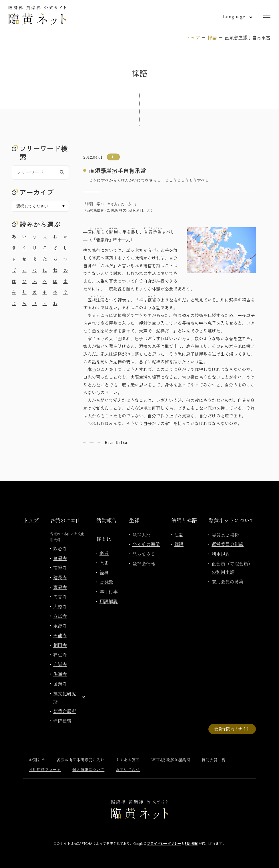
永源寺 (60, 626)
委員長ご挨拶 (225, 535)
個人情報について (88, 769)
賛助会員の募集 (228, 582)
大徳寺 (60, 606)
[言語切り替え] (233, 16)
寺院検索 (62, 721)
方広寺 (60, 616)
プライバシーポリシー (164, 843)
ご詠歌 (106, 582)
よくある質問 (128, 760)
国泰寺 (60, 684)
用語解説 (109, 601)
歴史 (104, 563)
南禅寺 (60, 568)
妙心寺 (60, 548)
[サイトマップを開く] (267, 16)
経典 (104, 572)
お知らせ (37, 760)
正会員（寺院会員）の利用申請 (232, 568)
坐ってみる (144, 554)
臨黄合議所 (65, 711)
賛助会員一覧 (214, 760)
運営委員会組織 (228, 544)
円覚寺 (60, 597)
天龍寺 (60, 635)
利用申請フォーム (45, 769)
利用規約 (221, 554)
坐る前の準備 (146, 544)
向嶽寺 (60, 664)
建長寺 (60, 577)
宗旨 (104, 553)
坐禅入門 (142, 535)
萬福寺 (60, 558)
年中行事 (109, 592)
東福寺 (60, 587)
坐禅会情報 (144, 564)
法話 (179, 535)
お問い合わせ (128, 769)
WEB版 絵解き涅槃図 (171, 760)
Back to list (116, 442)
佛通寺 (60, 674)
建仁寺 (60, 655)
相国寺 (60, 645)
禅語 (212, 37)
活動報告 (107, 520)
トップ (193, 37)
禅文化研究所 (69, 697)
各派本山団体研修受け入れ (80, 760)
